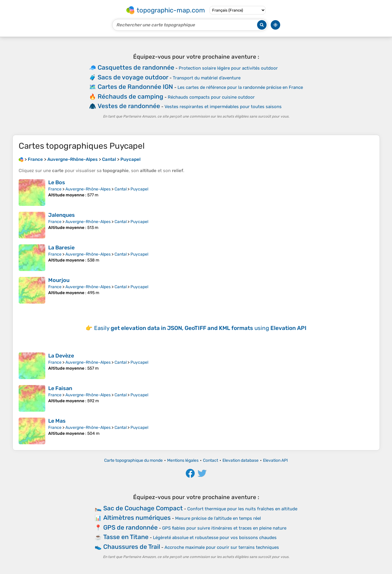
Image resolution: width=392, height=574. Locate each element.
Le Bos (57, 182)
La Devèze (61, 356)
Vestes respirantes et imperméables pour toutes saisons (223, 107)
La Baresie (61, 248)
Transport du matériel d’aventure (207, 78)
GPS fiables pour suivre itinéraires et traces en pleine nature (224, 528)
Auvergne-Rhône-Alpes (88, 189)
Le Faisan (60, 388)
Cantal (121, 189)
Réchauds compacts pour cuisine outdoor (211, 97)
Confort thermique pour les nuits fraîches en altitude (242, 509)
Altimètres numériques (137, 518)
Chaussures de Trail (132, 547)
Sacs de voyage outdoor (133, 77)
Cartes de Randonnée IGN (135, 87)
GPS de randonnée (130, 527)
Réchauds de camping (130, 96)
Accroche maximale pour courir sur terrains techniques (222, 547)
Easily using (200, 328)
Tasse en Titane (126, 537)
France (55, 189)
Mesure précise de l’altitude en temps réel (218, 518)
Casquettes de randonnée (136, 67)
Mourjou (59, 280)
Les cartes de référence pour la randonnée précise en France (240, 87)
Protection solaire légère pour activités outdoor (228, 68)
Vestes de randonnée (129, 106)
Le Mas (57, 421)
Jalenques (62, 215)
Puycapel (139, 189)
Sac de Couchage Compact (143, 508)
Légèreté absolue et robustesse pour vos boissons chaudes (215, 538)
